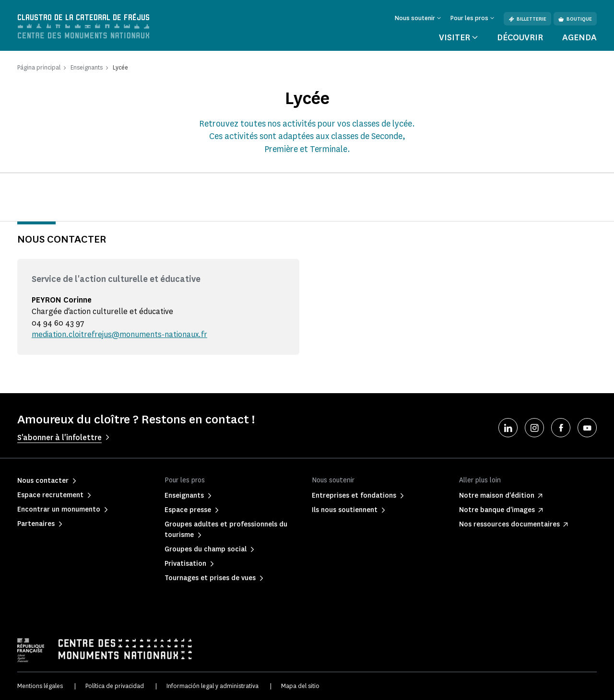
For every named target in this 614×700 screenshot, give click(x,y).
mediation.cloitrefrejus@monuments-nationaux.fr (119, 334)
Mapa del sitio (300, 686)
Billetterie (527, 19)
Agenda (579, 37)
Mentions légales (40, 686)
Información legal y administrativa (213, 686)
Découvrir (520, 37)
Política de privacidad (115, 686)
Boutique (575, 19)
